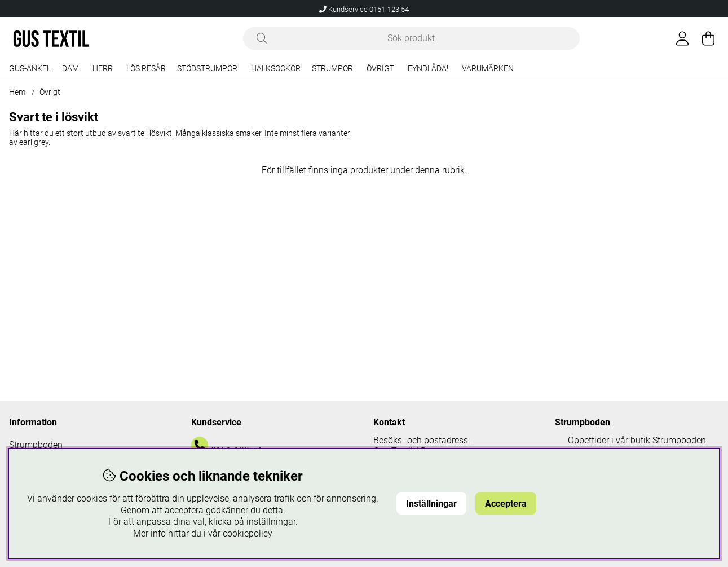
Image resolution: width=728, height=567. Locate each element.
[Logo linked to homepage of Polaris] (51, 39)
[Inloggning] (682, 38)
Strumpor (332, 69)
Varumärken (488, 69)
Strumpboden (36, 445)
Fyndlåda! (428, 69)
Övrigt (380, 69)
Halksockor (276, 69)
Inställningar (431, 504)
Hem (17, 92)
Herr (103, 69)
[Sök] (412, 38)
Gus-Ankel (30, 69)
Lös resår (146, 69)
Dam (70, 69)
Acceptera (506, 504)
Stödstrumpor (207, 69)
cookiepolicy (248, 533)
